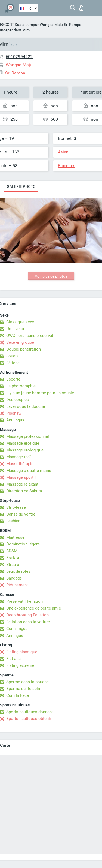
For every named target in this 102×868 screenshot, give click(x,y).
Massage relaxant (22, 484)
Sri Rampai (73, 25)
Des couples (18, 400)
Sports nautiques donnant (30, 712)
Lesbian (13, 521)
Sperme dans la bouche (27, 682)
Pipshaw (14, 413)
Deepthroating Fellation (27, 615)
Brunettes (67, 166)
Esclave (13, 558)
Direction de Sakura (24, 491)
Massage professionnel (28, 436)
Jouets (13, 356)
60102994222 (19, 57)
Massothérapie (20, 464)
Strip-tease (16, 507)
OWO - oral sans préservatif (31, 336)
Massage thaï (18, 457)
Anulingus (15, 420)
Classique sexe (20, 322)
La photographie (21, 386)
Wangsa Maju (51, 25)
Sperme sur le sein (23, 689)
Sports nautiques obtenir (29, 719)
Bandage (14, 578)
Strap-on (14, 565)
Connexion (81, 8)
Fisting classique (22, 652)
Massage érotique (23, 443)
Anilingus (15, 635)
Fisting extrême (20, 665)
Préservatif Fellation (24, 601)
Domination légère (23, 544)
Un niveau (15, 329)
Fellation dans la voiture (28, 622)
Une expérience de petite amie (34, 608)
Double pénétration (24, 349)
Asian (63, 152)
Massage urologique (25, 450)
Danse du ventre (21, 514)
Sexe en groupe (20, 342)
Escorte (13, 379)
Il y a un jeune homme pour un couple (40, 393)
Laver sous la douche (26, 406)
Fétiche (13, 363)
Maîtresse (15, 537)
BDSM (12, 551)
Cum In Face (18, 695)
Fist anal (14, 659)
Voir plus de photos (51, 276)
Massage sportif (21, 477)
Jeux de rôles (18, 571)
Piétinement (17, 585)
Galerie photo (21, 186)
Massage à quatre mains (29, 471)
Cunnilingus (17, 629)
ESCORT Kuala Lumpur (19, 25)
